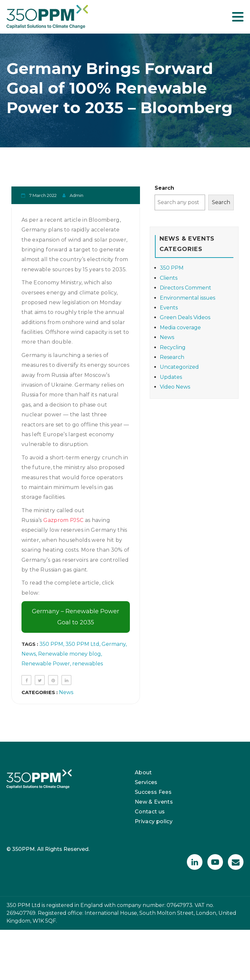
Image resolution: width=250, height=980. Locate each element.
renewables (88, 664)
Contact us (150, 812)
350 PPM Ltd (82, 644)
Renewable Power (46, 664)
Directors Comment (186, 288)
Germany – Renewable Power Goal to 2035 (76, 617)
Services (146, 782)
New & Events (154, 802)
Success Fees (153, 792)
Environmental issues (187, 298)
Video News (175, 387)
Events (169, 308)
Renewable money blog (69, 654)
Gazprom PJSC (63, 520)
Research (172, 357)
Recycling (173, 347)
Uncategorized (179, 367)
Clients (169, 278)
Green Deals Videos (185, 317)
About (143, 772)
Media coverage (180, 327)
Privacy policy (154, 821)
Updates (171, 377)
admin (76, 195)
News (29, 654)
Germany (114, 644)
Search (164, 188)
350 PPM (51, 644)
